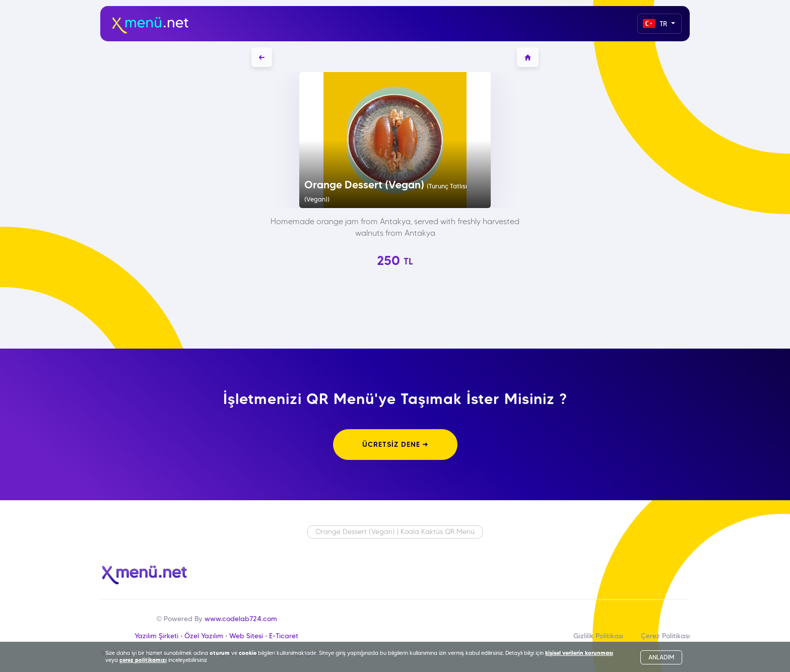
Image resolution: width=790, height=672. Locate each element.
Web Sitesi (246, 636)
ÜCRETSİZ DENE (395, 444)
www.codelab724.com (241, 619)
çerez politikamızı (143, 660)
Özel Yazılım (204, 636)
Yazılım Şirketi (156, 636)
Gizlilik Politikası (598, 636)
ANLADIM (661, 657)
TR (656, 23)
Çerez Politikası (665, 636)
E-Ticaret (284, 636)
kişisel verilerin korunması (579, 653)
